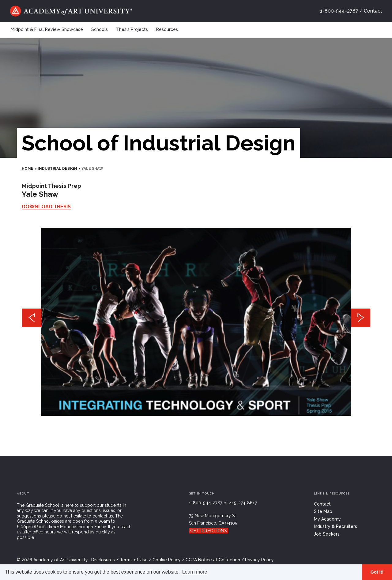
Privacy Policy (259, 560)
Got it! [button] (377, 572)
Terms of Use (134, 560)
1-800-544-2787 (339, 11)
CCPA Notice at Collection (213, 560)
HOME (28, 169)
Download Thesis (46, 207)
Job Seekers (327, 534)
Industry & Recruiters (335, 526)
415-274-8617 (243, 503)
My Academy (327, 519)
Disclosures (103, 560)
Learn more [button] (195, 572)
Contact (373, 11)
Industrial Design (57, 169)
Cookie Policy (167, 560)
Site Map (323, 511)
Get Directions (209, 531)
